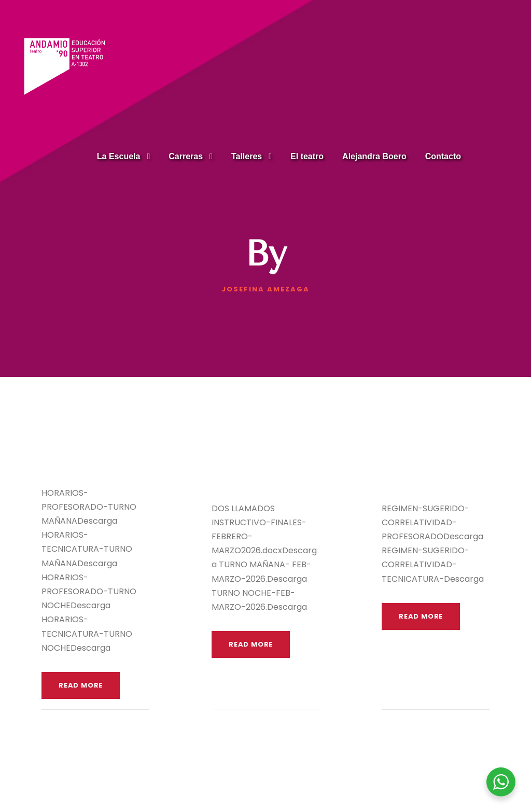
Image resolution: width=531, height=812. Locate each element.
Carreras (186, 156)
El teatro (307, 156)
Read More (81, 685)
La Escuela (119, 156)
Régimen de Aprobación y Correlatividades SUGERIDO (432, 460)
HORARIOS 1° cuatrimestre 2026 (86, 452)
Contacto (443, 156)
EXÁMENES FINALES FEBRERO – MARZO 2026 (254, 460)
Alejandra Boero (374, 156)
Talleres (247, 156)
